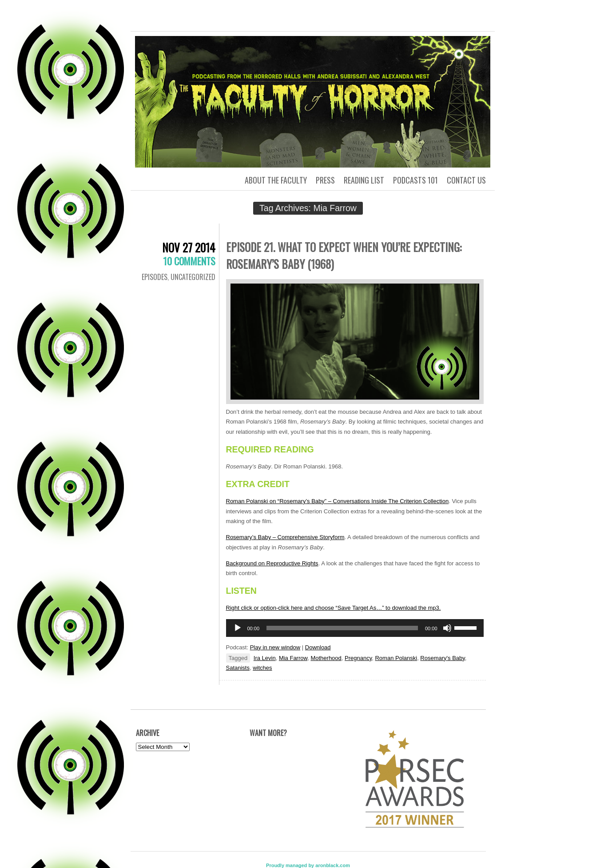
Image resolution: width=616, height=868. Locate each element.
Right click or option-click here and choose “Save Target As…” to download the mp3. (334, 608)
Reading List (364, 180)
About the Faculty (276, 180)
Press (325, 180)
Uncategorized (193, 277)
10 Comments (189, 261)
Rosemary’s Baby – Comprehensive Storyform (285, 537)
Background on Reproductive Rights (272, 563)
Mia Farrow (293, 658)
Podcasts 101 (415, 180)
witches (262, 668)
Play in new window (275, 647)
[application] (355, 628)
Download (318, 647)
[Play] (238, 628)
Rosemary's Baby (443, 658)
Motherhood (326, 658)
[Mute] (447, 628)
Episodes (155, 277)
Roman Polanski (396, 658)
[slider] (342, 628)
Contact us (466, 180)
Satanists (238, 668)
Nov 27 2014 (189, 247)
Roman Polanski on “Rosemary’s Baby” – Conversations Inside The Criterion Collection (338, 501)
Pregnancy (358, 658)
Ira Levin (265, 658)
